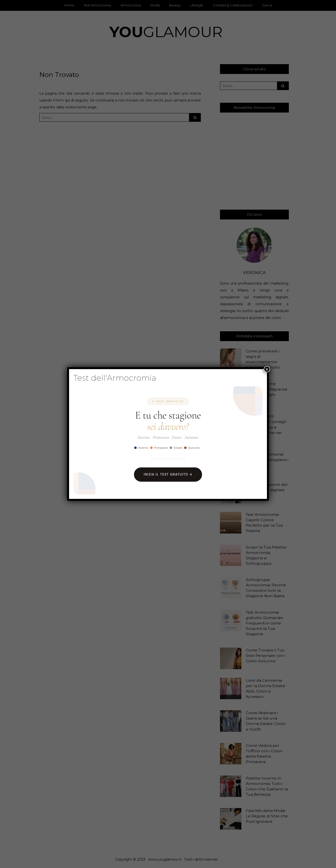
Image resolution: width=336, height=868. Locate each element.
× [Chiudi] (267, 369)
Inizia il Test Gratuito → (168, 474)
